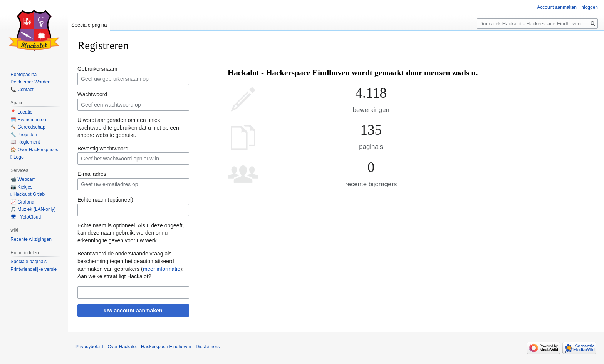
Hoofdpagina (23, 75)
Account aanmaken (557, 7)
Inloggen (589, 7)
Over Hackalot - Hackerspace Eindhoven (149, 347)
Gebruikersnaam (97, 69)
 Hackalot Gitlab (28, 194)
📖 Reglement (25, 142)
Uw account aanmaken (133, 311)
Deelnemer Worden (30, 82)
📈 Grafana (22, 202)
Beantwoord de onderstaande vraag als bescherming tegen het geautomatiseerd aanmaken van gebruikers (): (130, 261)
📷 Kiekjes (21, 187)
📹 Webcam (23, 179)
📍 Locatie (21, 112)
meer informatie (162, 269)
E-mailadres (92, 174)
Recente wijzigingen (31, 239)
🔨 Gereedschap (28, 127)
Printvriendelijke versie (34, 269)
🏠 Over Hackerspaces (34, 150)
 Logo (17, 157)
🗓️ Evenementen (28, 120)
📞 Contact (22, 90)
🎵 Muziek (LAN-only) (33, 209)
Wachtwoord (92, 94)
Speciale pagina (89, 25)
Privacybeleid (89, 347)
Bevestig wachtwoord (103, 149)
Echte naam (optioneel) (105, 200)
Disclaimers (208, 347)
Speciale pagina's (29, 262)
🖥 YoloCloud (26, 217)
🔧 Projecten (24, 135)
